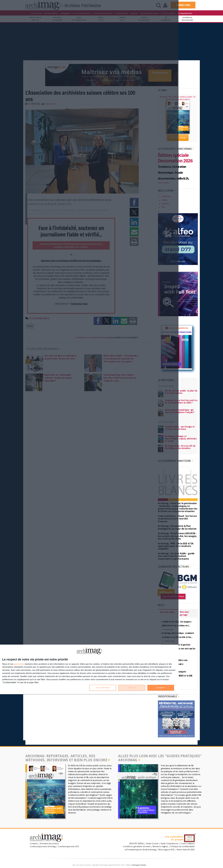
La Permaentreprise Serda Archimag (140, 850)
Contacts (34, 844)
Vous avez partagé (184, 613)
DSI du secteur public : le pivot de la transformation (181, 392)
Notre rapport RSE (166, 850)
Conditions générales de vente (137, 847)
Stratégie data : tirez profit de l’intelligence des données (180, 447)
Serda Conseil (152, 844)
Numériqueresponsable (187, 19)
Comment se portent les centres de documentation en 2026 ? (181, 401)
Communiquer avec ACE (68, 847)
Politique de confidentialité (183, 847)
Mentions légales (160, 847)
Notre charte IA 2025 (186, 850)
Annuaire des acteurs (49, 844)
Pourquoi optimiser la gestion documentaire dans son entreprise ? (178, 649)
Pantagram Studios (139, 865)
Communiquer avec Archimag (43, 847)
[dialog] (89, 669)
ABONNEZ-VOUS (183, 5)
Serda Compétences (169, 844)
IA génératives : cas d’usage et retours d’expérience (180, 428)
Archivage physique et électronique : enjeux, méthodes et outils (181, 439)
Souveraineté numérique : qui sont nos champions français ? (180, 411)
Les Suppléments (185, 13)
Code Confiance (188, 844)
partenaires (19, 664)
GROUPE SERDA (137, 844)
